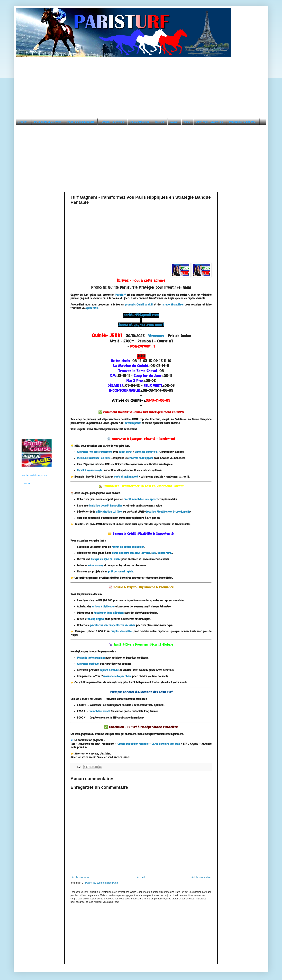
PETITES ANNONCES (81, 122)
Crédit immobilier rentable (133, 744)
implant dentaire (109, 670)
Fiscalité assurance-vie (89, 471)
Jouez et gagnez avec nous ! (141, 325)
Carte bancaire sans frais (166, 744)
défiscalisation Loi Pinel (109, 512)
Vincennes (156, 336)
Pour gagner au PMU (48, 122)
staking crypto (96, 619)
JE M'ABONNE (140, 122)
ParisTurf (120, 295)
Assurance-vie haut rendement (94, 452)
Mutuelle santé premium (91, 658)
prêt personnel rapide (121, 572)
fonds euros (126, 452)
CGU (187, 122)
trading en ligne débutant (109, 613)
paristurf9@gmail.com (141, 315)
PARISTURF (22, 12)
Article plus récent (81, 877)
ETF (158, 452)
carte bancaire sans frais (126, 553)
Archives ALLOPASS (210, 122)
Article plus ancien (201, 877)
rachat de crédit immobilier (128, 547)
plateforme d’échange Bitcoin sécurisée (113, 625)
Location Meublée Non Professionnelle (168, 512)
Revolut (146, 553)
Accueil (23, 122)
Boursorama (164, 553)
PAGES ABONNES (112, 122)
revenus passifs (133, 423)
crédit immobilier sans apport (141, 499)
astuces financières (173, 305)
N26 (154, 553)
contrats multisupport (141, 458)
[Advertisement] (54, 84)
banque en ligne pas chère (106, 559)
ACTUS (160, 122)
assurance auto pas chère (117, 676)
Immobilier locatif (100, 711)
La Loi (174, 122)
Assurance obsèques (88, 664)
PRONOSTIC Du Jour (243, 122)
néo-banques (95, 566)
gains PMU (92, 308)
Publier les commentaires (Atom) (102, 883)
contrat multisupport (126, 477)
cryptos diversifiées (122, 631)
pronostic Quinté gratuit (139, 305)
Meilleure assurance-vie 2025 (94, 458)
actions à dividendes (103, 607)
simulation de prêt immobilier (105, 506)
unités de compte (145, 452)
